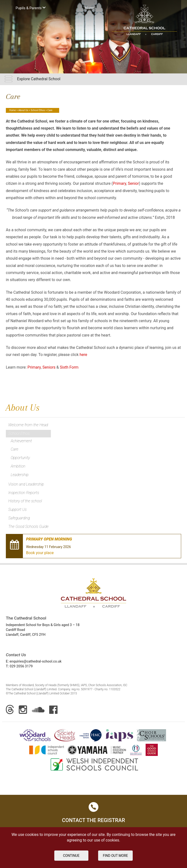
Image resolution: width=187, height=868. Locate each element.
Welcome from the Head (28, 425)
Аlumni (90, 8)
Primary (120, 183)
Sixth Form (69, 367)
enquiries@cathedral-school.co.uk (35, 661)
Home (13, 110)
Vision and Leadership (26, 484)
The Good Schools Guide (28, 527)
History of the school (25, 501)
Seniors (49, 367)
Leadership (20, 475)
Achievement (21, 441)
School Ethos (38, 110)
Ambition (18, 466)
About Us (23, 110)
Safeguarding (19, 518)
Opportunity (20, 458)
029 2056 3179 (21, 666)
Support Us (18, 509)
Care (14, 449)
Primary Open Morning (49, 539)
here (83, 355)
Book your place (40, 553)
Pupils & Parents (31, 8)
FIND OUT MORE (116, 856)
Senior (133, 183)
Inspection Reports (24, 493)
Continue (71, 856)
